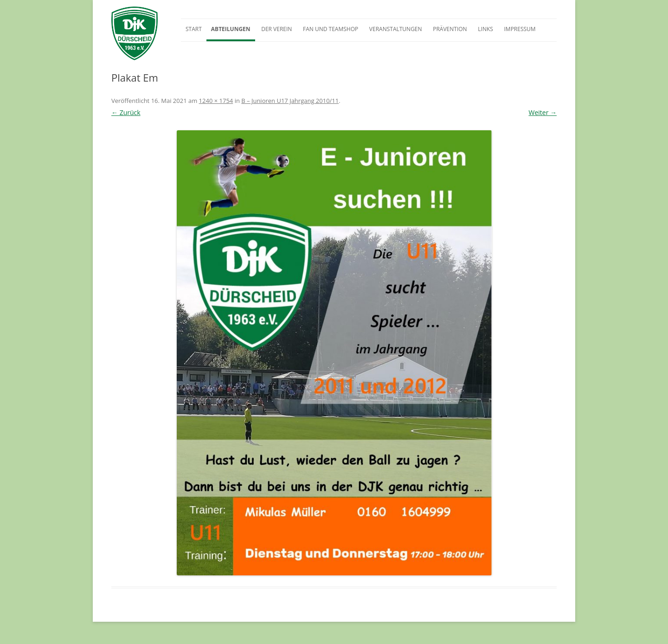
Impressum (520, 29)
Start (194, 29)
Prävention (450, 29)
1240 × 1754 (216, 101)
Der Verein (276, 29)
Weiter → (543, 112)
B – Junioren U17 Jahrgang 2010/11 (290, 101)
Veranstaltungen (396, 29)
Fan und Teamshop (331, 29)
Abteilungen (231, 29)
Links (485, 29)
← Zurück (126, 112)
